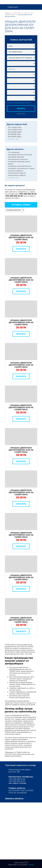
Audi (26, 13)
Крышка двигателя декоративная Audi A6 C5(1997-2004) (21, 237)
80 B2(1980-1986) (15, 132)
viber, (11, 783)
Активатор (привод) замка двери (19, 163)
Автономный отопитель (18, 159)
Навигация (13, 7)
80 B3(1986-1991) (14, 134)
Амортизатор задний (17, 173)
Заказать (21, 249)
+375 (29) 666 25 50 (28, 194)
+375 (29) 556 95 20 (14, 196)
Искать (21, 109)
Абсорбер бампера (16, 157)
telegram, (16, 783)
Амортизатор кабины (17, 175)
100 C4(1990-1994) (15, 130)
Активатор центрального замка (21, 168)
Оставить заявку (21, 205)
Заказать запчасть (14, 798)
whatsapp (23, 783)
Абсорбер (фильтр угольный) (20, 155)
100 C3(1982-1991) (15, 127)
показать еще (13, 139)
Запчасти (17, 13)
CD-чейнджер (14, 152)
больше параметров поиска (19, 103)
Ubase (31, 865)
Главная (8, 13)
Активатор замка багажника (20, 166)
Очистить (21, 114)
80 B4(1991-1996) (15, 137)
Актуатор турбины (16, 171)
